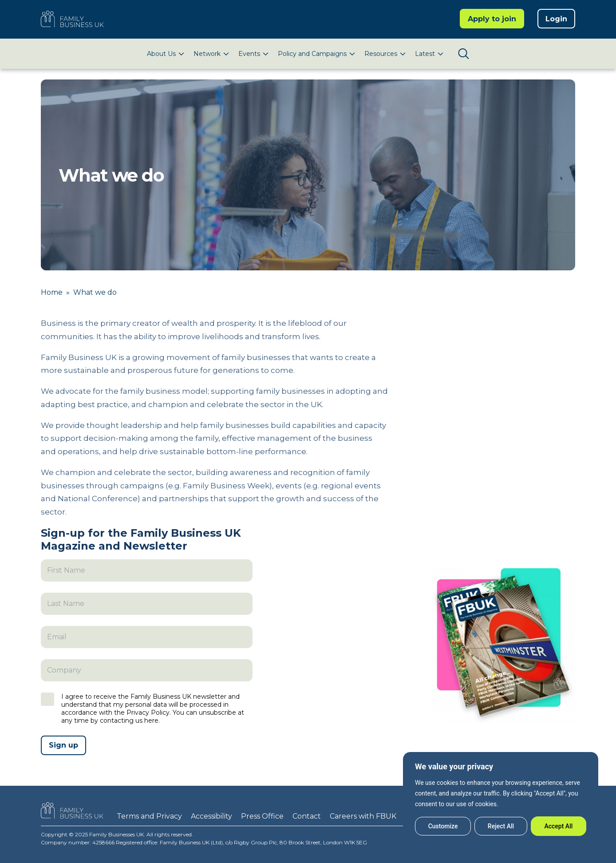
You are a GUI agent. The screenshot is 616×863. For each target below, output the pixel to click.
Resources (381, 54)
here (151, 720)
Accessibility (211, 816)
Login (556, 19)
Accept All (558, 826)
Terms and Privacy (149, 816)
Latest (425, 54)
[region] (501, 799)
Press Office (262, 816)
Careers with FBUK (363, 816)
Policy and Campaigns (312, 54)
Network (207, 54)
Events (249, 54)
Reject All (501, 826)
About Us (161, 54)
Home (52, 292)
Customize (443, 826)
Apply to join (492, 19)
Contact (307, 816)
